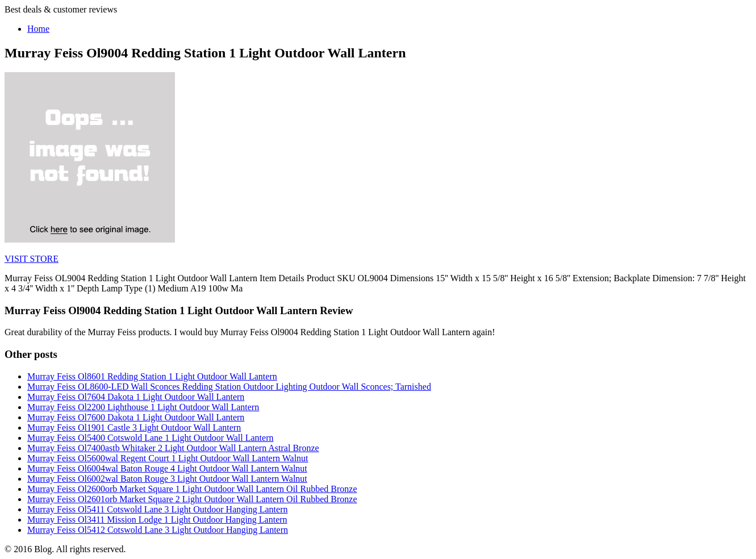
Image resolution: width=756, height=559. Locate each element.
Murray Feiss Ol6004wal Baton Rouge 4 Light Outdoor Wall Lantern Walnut (167, 468)
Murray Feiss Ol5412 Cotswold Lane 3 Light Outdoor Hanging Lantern (158, 530)
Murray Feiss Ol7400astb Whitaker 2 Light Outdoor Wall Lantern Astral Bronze (173, 448)
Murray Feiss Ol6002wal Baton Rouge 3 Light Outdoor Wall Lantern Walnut (167, 479)
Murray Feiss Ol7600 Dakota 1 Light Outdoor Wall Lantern (136, 417)
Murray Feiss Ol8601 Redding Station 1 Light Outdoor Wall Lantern (152, 376)
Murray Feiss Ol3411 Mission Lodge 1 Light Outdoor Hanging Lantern (157, 520)
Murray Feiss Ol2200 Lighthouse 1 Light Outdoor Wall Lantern (143, 407)
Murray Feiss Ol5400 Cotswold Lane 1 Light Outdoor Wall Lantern (150, 438)
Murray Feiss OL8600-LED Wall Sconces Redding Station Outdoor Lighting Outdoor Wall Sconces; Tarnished (229, 387)
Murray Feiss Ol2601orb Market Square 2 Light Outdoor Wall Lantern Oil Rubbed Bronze (192, 499)
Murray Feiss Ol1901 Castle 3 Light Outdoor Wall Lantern (134, 427)
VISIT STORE (32, 259)
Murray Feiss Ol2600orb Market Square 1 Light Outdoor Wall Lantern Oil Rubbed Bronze (192, 489)
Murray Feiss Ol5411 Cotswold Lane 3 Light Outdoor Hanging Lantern (157, 509)
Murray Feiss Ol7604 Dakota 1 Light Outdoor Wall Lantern (136, 397)
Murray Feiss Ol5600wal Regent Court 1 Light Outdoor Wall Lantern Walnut (168, 458)
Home (38, 29)
